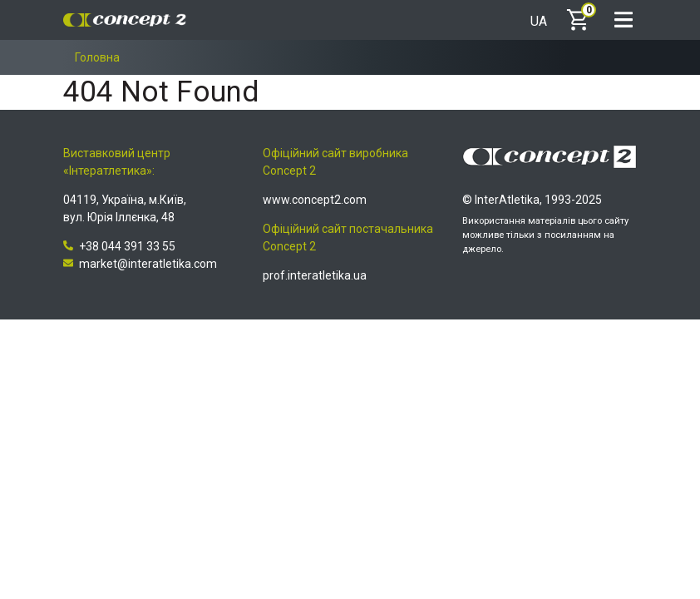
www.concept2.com (315, 200)
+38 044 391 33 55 (119, 246)
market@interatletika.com (140, 264)
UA (539, 22)
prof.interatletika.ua (315, 275)
